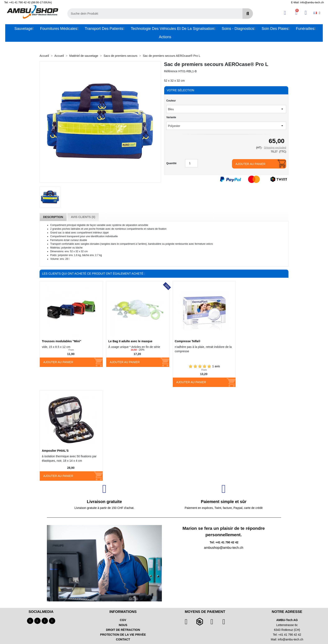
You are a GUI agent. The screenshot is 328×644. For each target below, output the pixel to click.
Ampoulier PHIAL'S (55, 451)
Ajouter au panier (250, 164)
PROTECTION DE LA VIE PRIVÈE (123, 635)
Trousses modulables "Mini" (61, 341)
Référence (171, 71)
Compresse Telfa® (188, 341)
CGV (123, 620)
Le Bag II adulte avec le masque (130, 341)
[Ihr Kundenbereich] (285, 13)
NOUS (123, 625)
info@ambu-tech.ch (291, 639)
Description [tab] (53, 217)
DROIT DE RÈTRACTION (123, 630)
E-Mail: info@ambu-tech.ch (307, 2)
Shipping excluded (275, 148)
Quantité (171, 163)
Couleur (171, 101)
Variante (171, 117)
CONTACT (123, 639)
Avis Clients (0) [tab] (83, 217)
